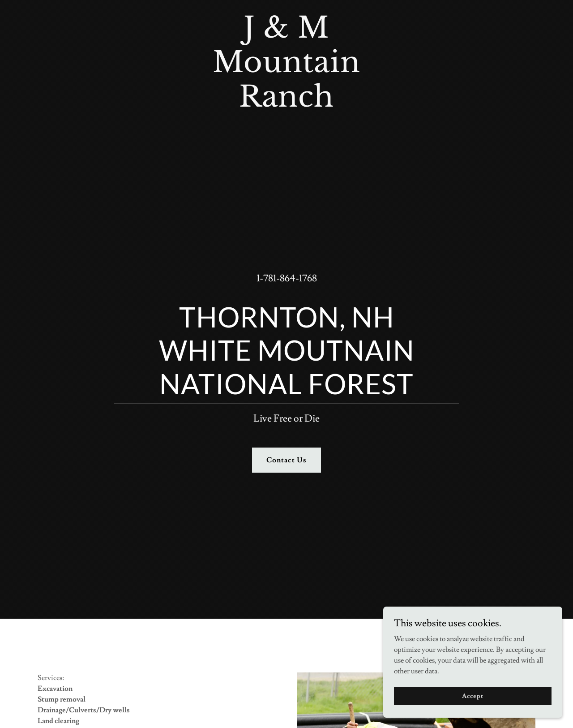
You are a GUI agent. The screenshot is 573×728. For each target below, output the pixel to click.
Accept (473, 696)
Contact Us (286, 460)
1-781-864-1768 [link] (287, 278)
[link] (287, 104)
